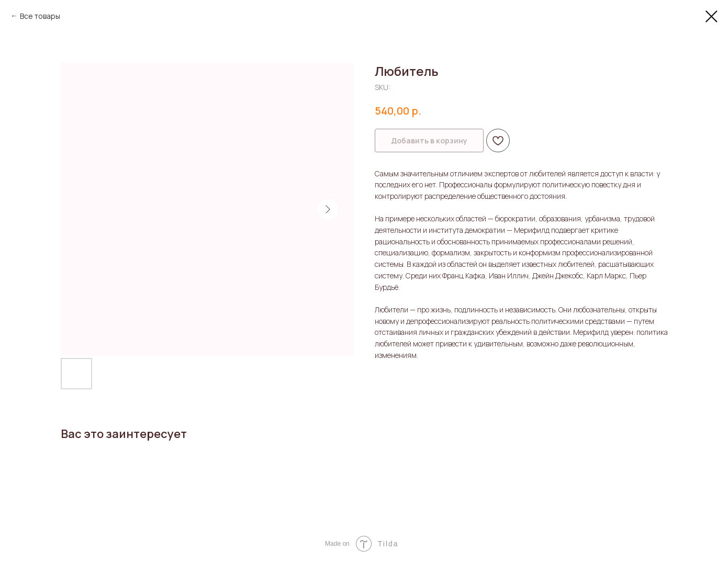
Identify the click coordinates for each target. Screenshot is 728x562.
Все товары (40, 16)
